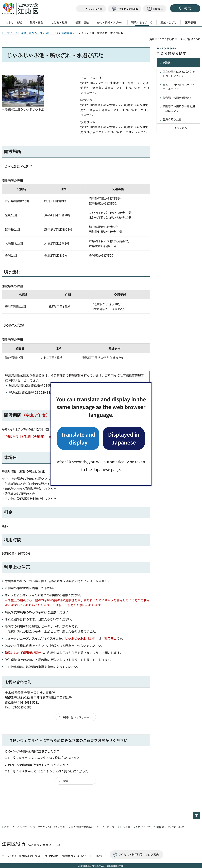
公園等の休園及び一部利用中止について (179, 108)
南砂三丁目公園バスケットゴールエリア (179, 87)
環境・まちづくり (31, 33)
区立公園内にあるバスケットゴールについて (179, 74)
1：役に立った (18, 758)
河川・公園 (52, 33)
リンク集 (125, 827)
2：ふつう (39, 758)
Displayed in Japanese (124, 438)
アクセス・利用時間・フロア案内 (139, 854)
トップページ (10, 33)
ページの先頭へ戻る (200, 814)
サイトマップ (107, 827)
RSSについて (143, 827)
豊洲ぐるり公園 (172, 119)
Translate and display (78, 438)
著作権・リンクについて (170, 827)
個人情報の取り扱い (82, 827)
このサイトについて (15, 827)
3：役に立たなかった (65, 758)
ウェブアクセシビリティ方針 (49, 827)
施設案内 (67, 33)
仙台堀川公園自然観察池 (177, 98)
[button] (125, 9)
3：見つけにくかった (74, 771)
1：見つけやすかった (22, 771)
